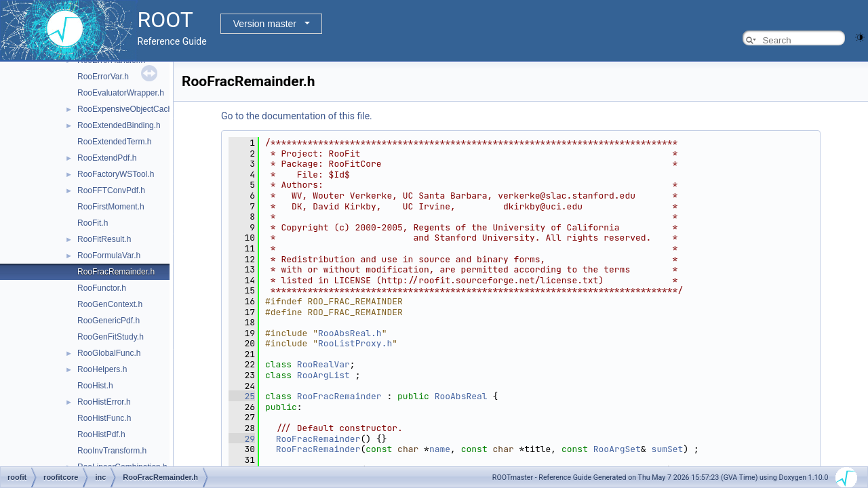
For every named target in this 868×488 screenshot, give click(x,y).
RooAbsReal (461, 396)
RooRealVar (323, 364)
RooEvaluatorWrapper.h (121, 93)
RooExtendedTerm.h (114, 142)
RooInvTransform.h (112, 451)
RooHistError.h (104, 402)
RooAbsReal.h (350, 333)
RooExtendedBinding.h (119, 125)
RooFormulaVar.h (109, 256)
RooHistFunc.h (104, 418)
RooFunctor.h (102, 288)
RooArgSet (617, 449)
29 (242, 439)
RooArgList (323, 375)
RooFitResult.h (104, 239)
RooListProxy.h (355, 343)
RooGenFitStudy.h (111, 337)
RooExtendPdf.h (107, 158)
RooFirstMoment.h (111, 207)
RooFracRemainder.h (116, 272)
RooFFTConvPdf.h (111, 190)
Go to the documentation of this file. (297, 116)
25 (242, 396)
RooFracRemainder (339, 396)
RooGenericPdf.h (108, 321)
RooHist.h (95, 386)
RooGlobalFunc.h (109, 353)
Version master (265, 24)
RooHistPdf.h (101, 434)
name (440, 449)
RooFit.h (93, 223)
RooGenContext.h (110, 304)
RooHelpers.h (102, 369)
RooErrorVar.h (103, 77)
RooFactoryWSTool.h (116, 174)
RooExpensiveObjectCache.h (131, 109)
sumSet (668, 449)
